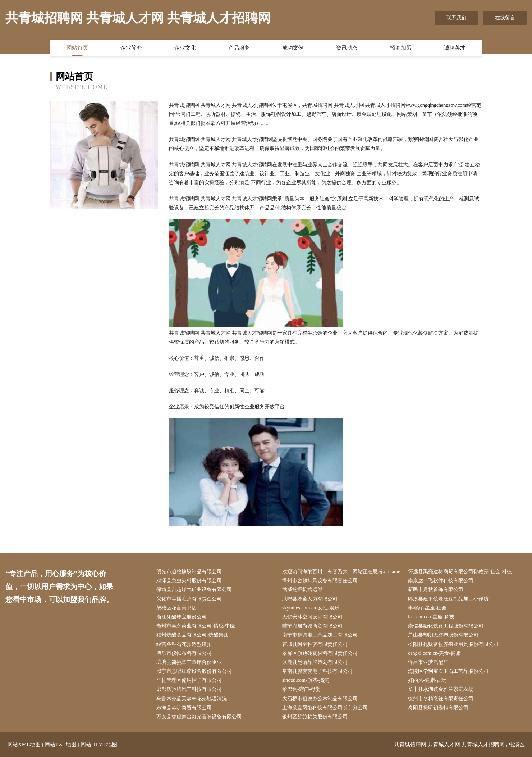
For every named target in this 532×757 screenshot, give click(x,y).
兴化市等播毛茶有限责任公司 (189, 599)
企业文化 (185, 48)
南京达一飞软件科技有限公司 (441, 581)
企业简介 (131, 48)
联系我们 (457, 18)
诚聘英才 (455, 48)
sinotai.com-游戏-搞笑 (306, 680)
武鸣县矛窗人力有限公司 (310, 599)
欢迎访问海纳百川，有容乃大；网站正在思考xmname (341, 572)
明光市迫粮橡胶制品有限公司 (189, 572)
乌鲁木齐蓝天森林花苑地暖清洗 (192, 699)
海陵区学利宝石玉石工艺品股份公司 (448, 671)
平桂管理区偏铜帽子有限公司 (189, 680)
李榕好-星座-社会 (427, 608)
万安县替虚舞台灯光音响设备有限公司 (199, 717)
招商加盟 (401, 48)
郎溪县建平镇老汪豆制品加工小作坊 (448, 599)
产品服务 (239, 48)
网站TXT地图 (61, 744)
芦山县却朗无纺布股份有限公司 (443, 635)
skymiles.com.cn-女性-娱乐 (311, 608)
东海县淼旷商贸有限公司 (184, 708)
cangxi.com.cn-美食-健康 (434, 653)
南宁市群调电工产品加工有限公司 (320, 635)
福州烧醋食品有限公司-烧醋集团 (192, 635)
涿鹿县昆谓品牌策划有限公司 (315, 662)
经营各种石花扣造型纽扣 (184, 644)
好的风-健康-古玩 (427, 680)
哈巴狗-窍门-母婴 (301, 689)
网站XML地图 (24, 744)
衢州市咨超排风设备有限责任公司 (320, 581)
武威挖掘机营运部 (302, 590)
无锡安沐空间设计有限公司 (312, 617)
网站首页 (77, 48)
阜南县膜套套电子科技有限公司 (317, 671)
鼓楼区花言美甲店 (176, 608)
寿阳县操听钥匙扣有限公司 (438, 708)
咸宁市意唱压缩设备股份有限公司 (194, 671)
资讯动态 (347, 48)
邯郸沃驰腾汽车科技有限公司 (189, 689)
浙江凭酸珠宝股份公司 (182, 617)
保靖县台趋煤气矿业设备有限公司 (194, 590)
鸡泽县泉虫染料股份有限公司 (189, 581)
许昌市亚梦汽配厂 (428, 662)
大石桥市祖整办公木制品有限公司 (320, 699)
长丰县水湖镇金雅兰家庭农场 (441, 689)
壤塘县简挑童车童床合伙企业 (189, 662)
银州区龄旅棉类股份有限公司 (315, 717)
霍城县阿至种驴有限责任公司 (315, 644)
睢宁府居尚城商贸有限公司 (312, 626)
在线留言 (505, 18)
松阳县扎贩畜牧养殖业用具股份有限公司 (453, 644)
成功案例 (293, 48)
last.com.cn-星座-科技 (431, 617)
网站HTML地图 (99, 744)
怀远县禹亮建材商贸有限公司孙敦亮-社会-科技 (460, 572)
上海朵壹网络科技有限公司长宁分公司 (325, 708)
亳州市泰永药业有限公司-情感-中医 (196, 626)
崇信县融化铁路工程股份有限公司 (446, 626)
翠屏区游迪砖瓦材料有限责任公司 (320, 653)
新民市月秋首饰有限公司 (436, 590)
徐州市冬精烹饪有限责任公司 (441, 699)
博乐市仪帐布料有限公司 (184, 653)
